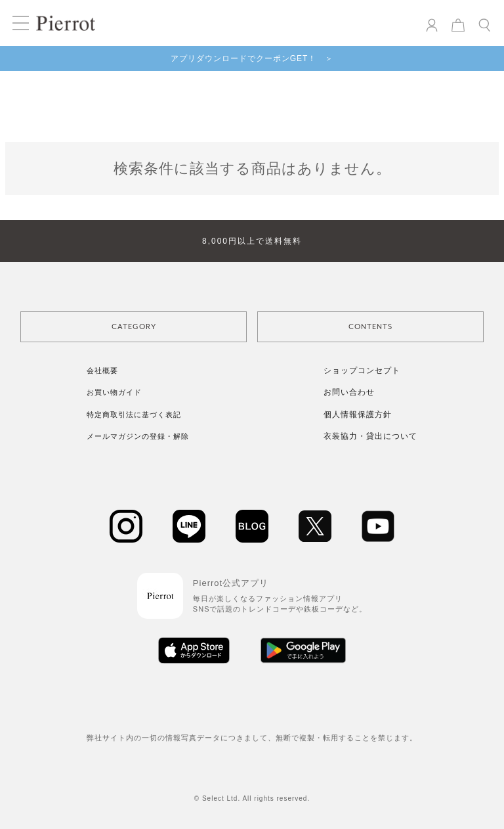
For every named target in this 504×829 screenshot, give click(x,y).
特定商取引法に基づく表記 (134, 414)
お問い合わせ (349, 392)
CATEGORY (134, 327)
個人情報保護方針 (358, 414)
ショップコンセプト (362, 370)
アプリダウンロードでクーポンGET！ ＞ (252, 58)
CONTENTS (370, 327)
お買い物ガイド (114, 392)
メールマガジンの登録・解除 (138, 436)
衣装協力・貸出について (370, 436)
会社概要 (102, 370)
